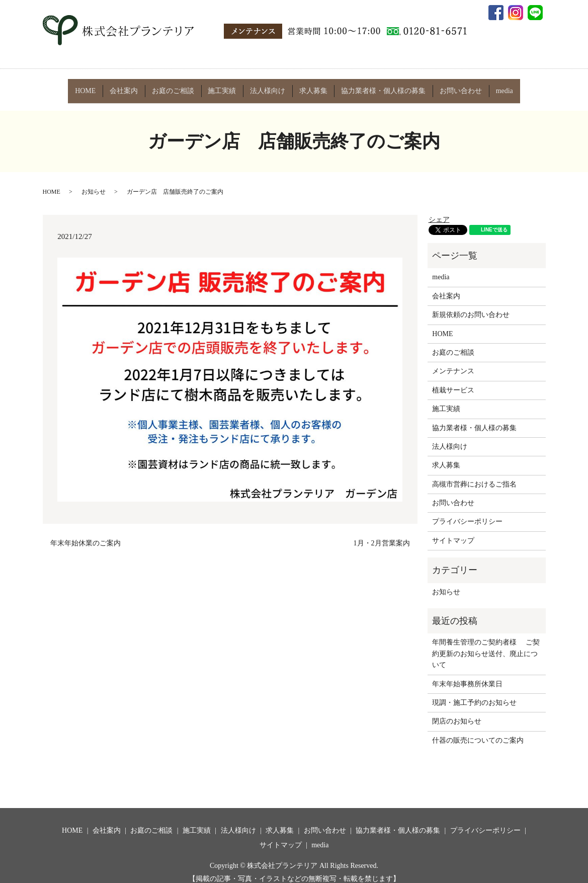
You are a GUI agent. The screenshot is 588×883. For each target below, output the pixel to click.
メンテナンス (453, 363)
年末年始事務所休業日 (467, 675)
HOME (90, 86)
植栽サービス (453, 381)
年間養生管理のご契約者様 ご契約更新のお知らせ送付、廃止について (486, 645)
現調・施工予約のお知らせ (474, 694)
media (499, 86)
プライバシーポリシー (467, 513)
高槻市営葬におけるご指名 (474, 475)
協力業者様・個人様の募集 (381, 86)
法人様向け (268, 86)
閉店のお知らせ (457, 713)
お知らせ (94, 183)
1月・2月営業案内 (382, 535)
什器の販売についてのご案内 (478, 731)
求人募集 (312, 86)
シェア (439, 211)
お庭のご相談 (176, 86)
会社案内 (127, 86)
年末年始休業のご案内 (86, 535)
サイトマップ (453, 532)
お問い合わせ (457, 86)
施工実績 (223, 86)
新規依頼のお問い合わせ (471, 306)
